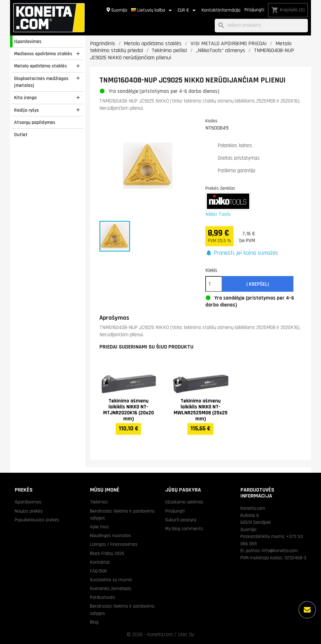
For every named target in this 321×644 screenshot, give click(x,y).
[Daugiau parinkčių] (307, 610)
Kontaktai (100, 562)
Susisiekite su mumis (111, 580)
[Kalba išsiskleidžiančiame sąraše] (153, 10)
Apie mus (99, 527)
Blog (94, 622)
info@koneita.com (280, 551)
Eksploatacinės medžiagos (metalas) (41, 82)
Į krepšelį (258, 284)
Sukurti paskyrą (181, 520)
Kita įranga (25, 98)
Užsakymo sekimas (184, 502)
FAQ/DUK (98, 571)
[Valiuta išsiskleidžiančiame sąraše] (188, 10)
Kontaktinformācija (221, 10)
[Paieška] (261, 26)
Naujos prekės (29, 511)
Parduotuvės (103, 597)
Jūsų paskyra (183, 490)
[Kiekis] (214, 284)
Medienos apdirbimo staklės (43, 54)
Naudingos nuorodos (111, 535)
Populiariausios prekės (37, 520)
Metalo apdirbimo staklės (40, 66)
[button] (242, 253)
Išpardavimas (28, 41)
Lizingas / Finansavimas (114, 544)
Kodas (211, 121)
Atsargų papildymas (35, 122)
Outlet (21, 135)
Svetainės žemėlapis (111, 588)
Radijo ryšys (26, 110)
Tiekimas (99, 502)
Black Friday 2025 (107, 553)
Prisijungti (254, 10)
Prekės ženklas (220, 188)
